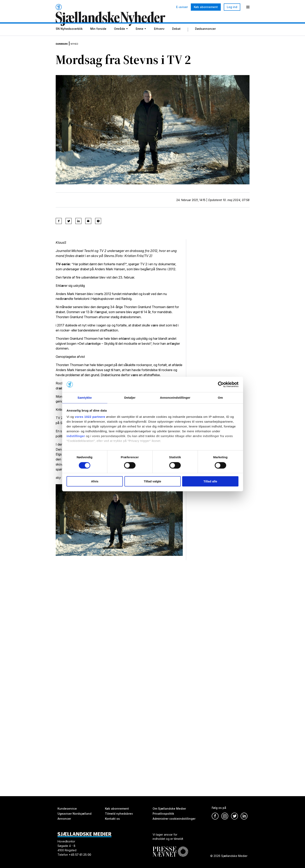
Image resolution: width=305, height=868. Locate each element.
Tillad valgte (152, 481)
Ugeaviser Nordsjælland (74, 814)
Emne (140, 39)
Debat (176, 39)
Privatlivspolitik (163, 814)
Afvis (95, 481)
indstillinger (76, 436)
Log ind (232, 7)
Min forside (98, 39)
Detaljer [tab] (130, 398)
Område (120, 39)
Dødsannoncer (205, 39)
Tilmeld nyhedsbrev (119, 814)
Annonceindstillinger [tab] (175, 398)
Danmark (64, 50)
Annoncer (64, 819)
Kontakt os (112, 819)
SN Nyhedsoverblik (69, 39)
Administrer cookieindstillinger (174, 819)
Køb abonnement (206, 7)
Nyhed (81, 50)
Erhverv (159, 39)
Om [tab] (220, 398)
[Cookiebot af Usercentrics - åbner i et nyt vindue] (221, 384)
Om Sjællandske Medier (169, 809)
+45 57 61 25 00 (80, 855)
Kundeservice (67, 809)
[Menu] (248, 7)
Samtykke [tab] (85, 398)
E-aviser (182, 7)
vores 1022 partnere (90, 417)
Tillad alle (210, 481)
